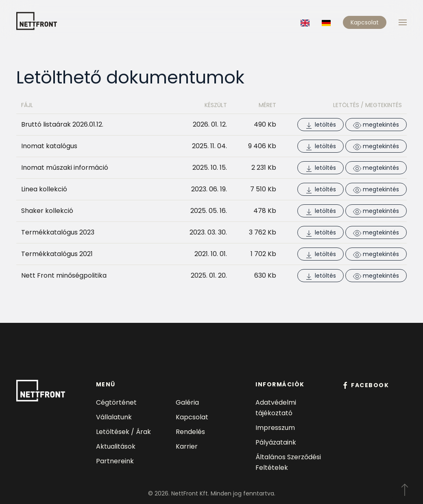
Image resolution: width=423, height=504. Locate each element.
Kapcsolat (365, 22)
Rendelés (190, 432)
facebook (365, 385)
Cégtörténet (116, 402)
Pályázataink (276, 442)
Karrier (187, 446)
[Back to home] (37, 19)
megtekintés (376, 125)
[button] (403, 22)
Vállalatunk (114, 417)
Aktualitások (116, 446)
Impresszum (275, 428)
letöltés (321, 125)
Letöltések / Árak (123, 432)
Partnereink (115, 461)
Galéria (187, 402)
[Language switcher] (305, 22)
